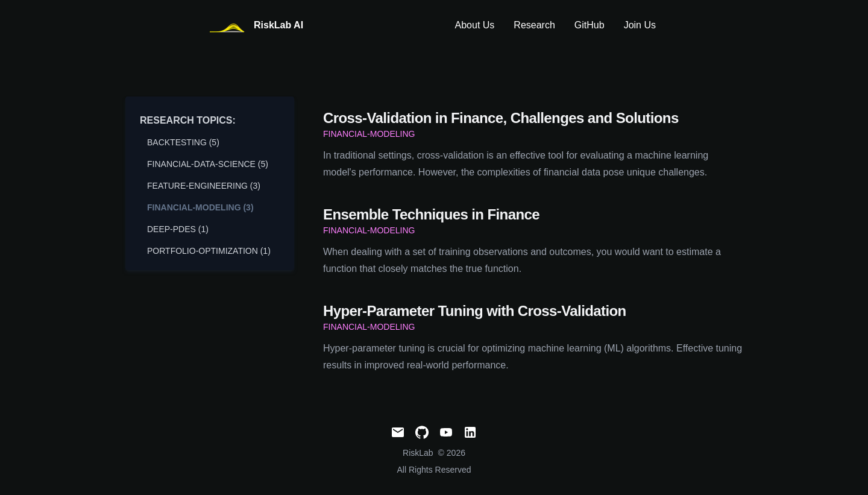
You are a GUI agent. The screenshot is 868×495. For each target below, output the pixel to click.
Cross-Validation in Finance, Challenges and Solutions (501, 118)
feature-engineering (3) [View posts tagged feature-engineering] (204, 186)
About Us (475, 25)
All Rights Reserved (434, 470)
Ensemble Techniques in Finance (431, 214)
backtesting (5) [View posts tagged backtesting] (183, 142)
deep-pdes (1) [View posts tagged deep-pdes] (178, 229)
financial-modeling (369, 134)
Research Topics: (188, 120)
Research (534, 25)
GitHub (590, 25)
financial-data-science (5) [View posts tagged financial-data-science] (208, 164)
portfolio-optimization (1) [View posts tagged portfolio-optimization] (209, 251)
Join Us (640, 25)
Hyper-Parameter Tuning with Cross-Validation (475, 311)
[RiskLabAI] (255, 26)
